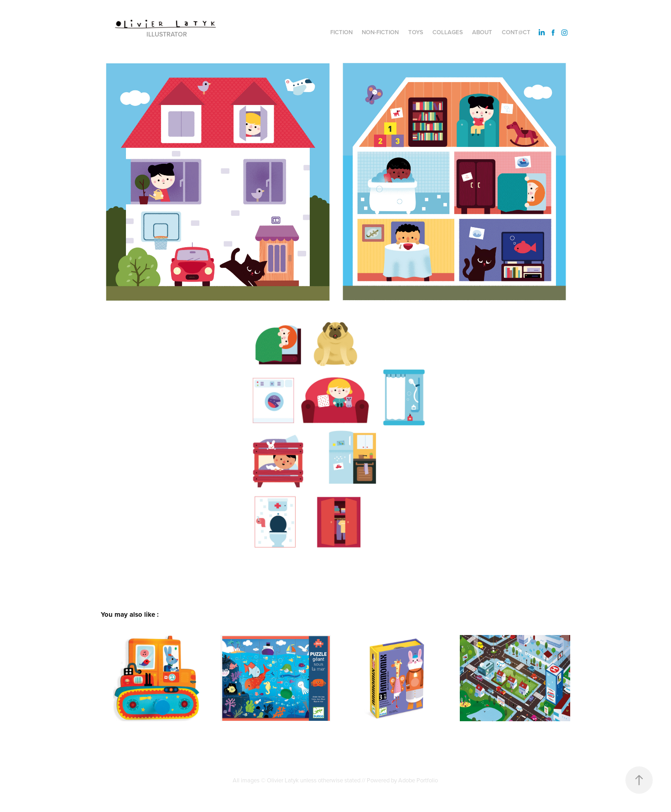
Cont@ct (516, 32)
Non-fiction (380, 32)
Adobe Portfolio (418, 780)
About (482, 32)
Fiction (341, 32)
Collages (448, 32)
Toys (416, 32)
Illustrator (167, 34)
